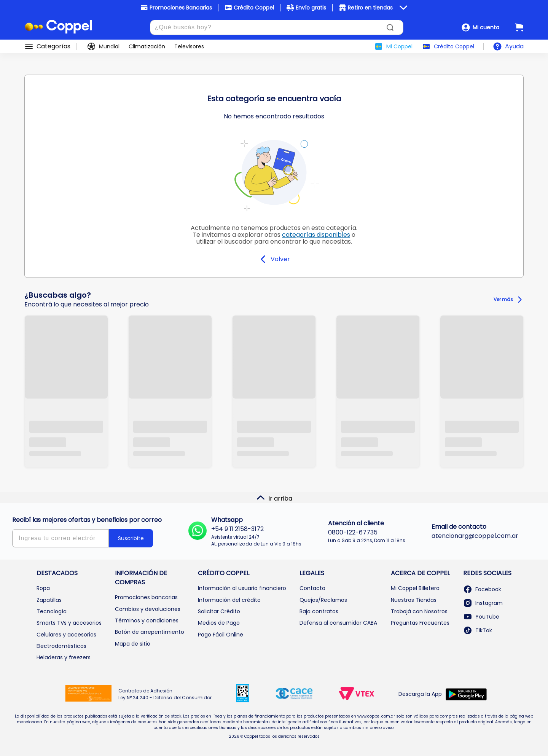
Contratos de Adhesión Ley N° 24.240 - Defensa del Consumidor (165, 694)
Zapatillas (49, 600)
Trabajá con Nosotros (419, 611)
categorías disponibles (316, 235)
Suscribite (131, 538)
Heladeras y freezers (64, 657)
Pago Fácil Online (221, 635)
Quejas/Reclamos (323, 600)
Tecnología (52, 611)
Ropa (43, 588)
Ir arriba (274, 498)
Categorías (53, 46)
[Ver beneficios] (403, 8)
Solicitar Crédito (219, 611)
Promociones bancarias (146, 597)
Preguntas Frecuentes (420, 623)
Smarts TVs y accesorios (69, 623)
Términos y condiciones (147, 620)
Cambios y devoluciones (148, 609)
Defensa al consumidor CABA (338, 623)
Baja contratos (319, 611)
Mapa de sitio (133, 644)
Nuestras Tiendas (414, 600)
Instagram (483, 603)
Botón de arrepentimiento (150, 632)
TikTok (478, 630)
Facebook (482, 589)
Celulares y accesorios (66, 635)
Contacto (312, 588)
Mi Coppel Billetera (415, 588)
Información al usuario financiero (242, 588)
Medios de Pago (219, 623)
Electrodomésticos (61, 646)
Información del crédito (229, 600)
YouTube (481, 617)
